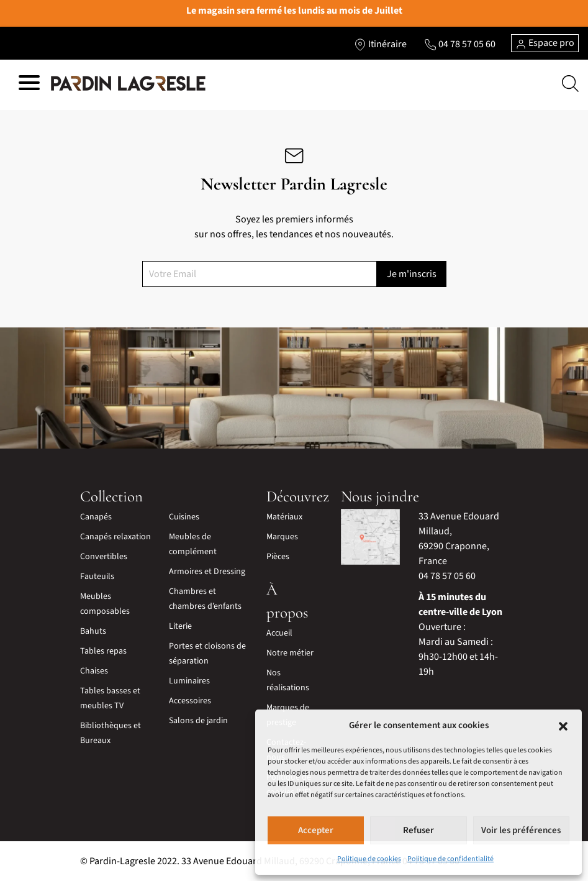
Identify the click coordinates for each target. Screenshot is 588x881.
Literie (180, 626)
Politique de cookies (369, 859)
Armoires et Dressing (207, 572)
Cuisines (184, 517)
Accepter (316, 830)
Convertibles (104, 557)
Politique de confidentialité (450, 859)
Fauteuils (97, 577)
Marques (282, 537)
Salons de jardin (198, 721)
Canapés (96, 517)
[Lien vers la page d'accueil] (128, 83)
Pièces (278, 557)
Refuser (418, 830)
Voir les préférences (521, 830)
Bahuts (93, 631)
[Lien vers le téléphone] (460, 44)
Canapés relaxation (115, 537)
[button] (563, 726)
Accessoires (190, 701)
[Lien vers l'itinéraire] (380, 44)
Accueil (279, 633)
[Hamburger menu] (29, 85)
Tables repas (103, 651)
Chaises (94, 671)
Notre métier (290, 653)
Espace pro (545, 43)
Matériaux (284, 517)
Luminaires (189, 681)
